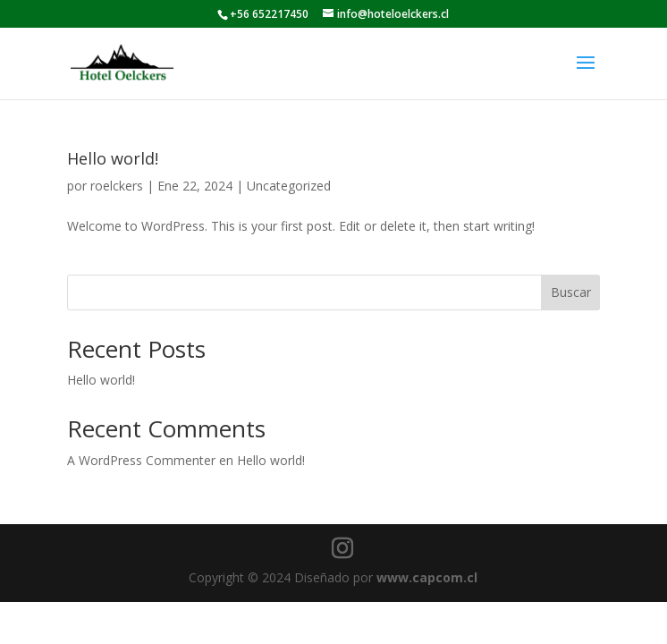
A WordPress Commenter (141, 460)
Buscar (571, 292)
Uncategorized (289, 186)
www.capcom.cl (427, 577)
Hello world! (113, 158)
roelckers (117, 186)
